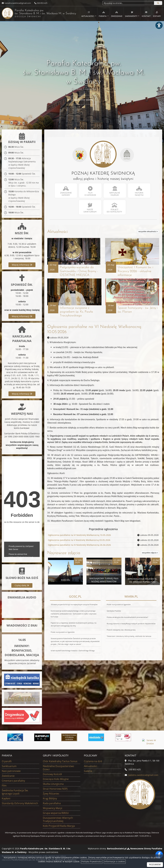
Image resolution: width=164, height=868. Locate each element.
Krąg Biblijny (50, 799)
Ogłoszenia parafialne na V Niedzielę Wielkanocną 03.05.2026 (79, 541)
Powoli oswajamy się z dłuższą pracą (121, 631)
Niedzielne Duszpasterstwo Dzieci (58, 768)
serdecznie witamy (84, 100)
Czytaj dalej (22, 586)
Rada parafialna (52, 803)
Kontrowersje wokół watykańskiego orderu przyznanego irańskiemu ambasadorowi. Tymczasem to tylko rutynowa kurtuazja (74, 614)
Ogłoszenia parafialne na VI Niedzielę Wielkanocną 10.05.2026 (79, 536)
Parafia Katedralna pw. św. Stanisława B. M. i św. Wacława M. (33, 13)
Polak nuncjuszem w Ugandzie (63, 633)
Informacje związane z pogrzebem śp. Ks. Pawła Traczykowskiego (76, 313)
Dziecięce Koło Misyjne (56, 779)
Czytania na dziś (93, 761)
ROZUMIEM (155, 865)
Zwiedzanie (117, 14)
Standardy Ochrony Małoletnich (20, 803)
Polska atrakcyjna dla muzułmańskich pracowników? (127, 618)
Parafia (103, 14)
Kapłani (6, 799)
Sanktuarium (9, 766)
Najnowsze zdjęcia (64, 554)
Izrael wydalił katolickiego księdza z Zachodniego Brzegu (73, 651)
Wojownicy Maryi (52, 808)
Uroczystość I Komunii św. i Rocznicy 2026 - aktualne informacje (136, 272)
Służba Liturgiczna (53, 784)
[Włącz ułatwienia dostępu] (159, 26)
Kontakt (146, 14)
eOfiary (157, 14)
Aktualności (88, 14)
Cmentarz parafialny (13, 781)
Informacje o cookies (115, 862)
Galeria (88, 771)
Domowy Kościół (52, 774)
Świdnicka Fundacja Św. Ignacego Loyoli (15, 792)
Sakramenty (131, 14)
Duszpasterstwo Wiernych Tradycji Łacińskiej (58, 820)
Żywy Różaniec (51, 794)
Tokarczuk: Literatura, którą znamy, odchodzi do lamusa (129, 637)
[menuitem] (89, 14)
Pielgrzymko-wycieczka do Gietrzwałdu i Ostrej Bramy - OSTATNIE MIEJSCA (79, 272)
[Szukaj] (158, 3)
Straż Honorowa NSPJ (55, 789)
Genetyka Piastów (114, 611)
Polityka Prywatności (92, 862)
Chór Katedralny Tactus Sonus (60, 761)
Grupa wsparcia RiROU (56, 813)
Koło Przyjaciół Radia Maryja (59, 826)
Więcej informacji (22, 265)
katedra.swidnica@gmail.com (18, 3)
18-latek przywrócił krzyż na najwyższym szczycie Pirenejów (74, 605)
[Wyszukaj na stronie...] (128, 3)
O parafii (7, 761)
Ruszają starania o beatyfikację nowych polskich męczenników (131, 624)
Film (4, 786)
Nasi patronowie (11, 771)
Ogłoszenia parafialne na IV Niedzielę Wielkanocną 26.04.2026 (79, 546)
